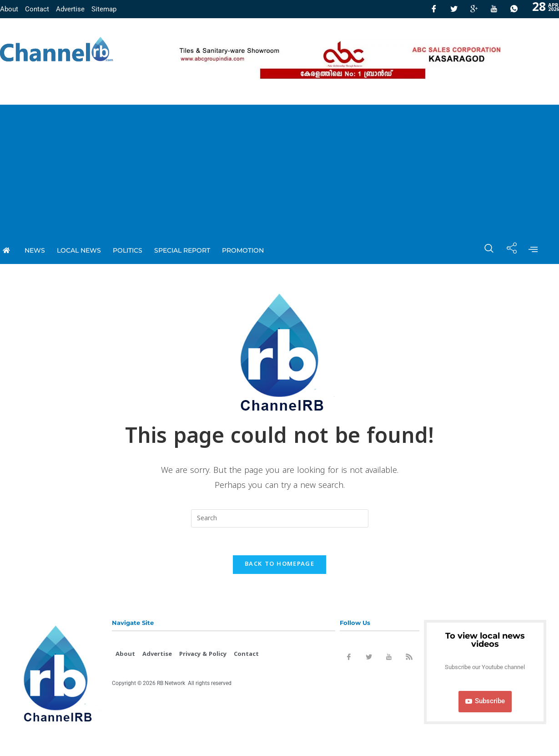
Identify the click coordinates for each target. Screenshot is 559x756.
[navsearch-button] (484, 250)
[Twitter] (454, 9)
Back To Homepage (279, 564)
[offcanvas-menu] (533, 250)
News (35, 250)
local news (79, 250)
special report (182, 250)
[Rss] (409, 659)
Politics (128, 250)
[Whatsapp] (514, 9)
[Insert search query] (280, 518)
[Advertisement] (280, 168)
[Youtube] (494, 9)
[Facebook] (434, 9)
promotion (243, 250)
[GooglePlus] (474, 9)
